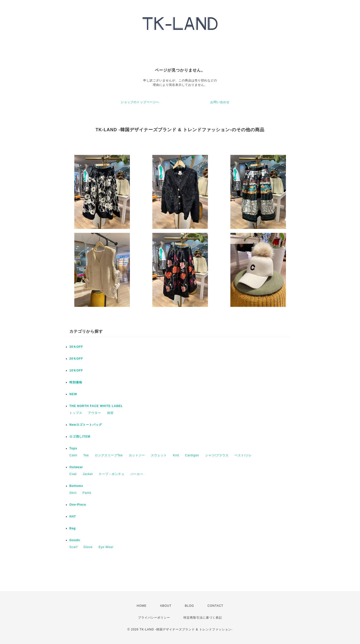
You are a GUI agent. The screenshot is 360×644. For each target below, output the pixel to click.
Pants (87, 493)
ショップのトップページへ (140, 102)
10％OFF (76, 370)
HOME (142, 606)
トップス (76, 413)
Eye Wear (106, 547)
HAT (73, 516)
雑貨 (110, 413)
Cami (73, 455)
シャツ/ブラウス (217, 455)
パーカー (137, 474)
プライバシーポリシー (154, 618)
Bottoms (76, 486)
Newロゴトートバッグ (86, 425)
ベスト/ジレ (243, 455)
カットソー (137, 455)
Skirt (73, 493)
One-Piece (78, 505)
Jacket (88, 474)
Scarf (73, 547)
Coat (73, 474)
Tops (73, 448)
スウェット (159, 455)
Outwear (76, 467)
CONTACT (215, 606)
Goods (75, 540)
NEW (73, 394)
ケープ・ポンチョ (112, 474)
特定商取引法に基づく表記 (203, 618)
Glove (88, 547)
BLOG (190, 606)
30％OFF (76, 347)
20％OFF (76, 359)
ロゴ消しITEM (80, 437)
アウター (95, 413)
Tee (86, 455)
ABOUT (166, 606)
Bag (73, 528)
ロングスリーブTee (109, 455)
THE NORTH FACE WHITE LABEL (96, 406)
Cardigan (192, 455)
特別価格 (76, 382)
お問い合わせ (220, 102)
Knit (176, 455)
